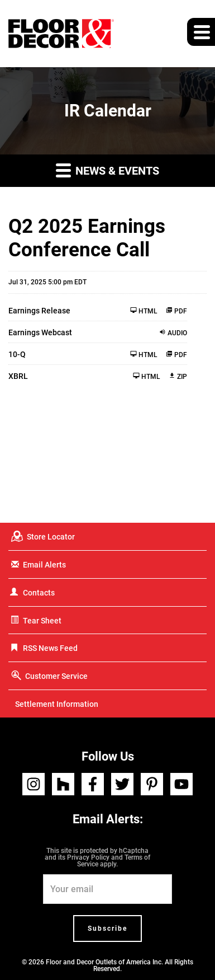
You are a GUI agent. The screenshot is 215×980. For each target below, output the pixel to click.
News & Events (107, 170)
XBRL (18, 376)
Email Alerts (44, 565)
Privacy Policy (88, 857)
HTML (144, 311)
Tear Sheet (42, 621)
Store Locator (51, 537)
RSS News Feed (50, 648)
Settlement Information (57, 704)
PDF (176, 311)
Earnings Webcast (40, 332)
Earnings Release (39, 311)
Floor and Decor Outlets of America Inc (104, 962)
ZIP (178, 376)
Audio (173, 333)
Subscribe (107, 929)
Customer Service (56, 676)
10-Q (17, 354)
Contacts (39, 593)
